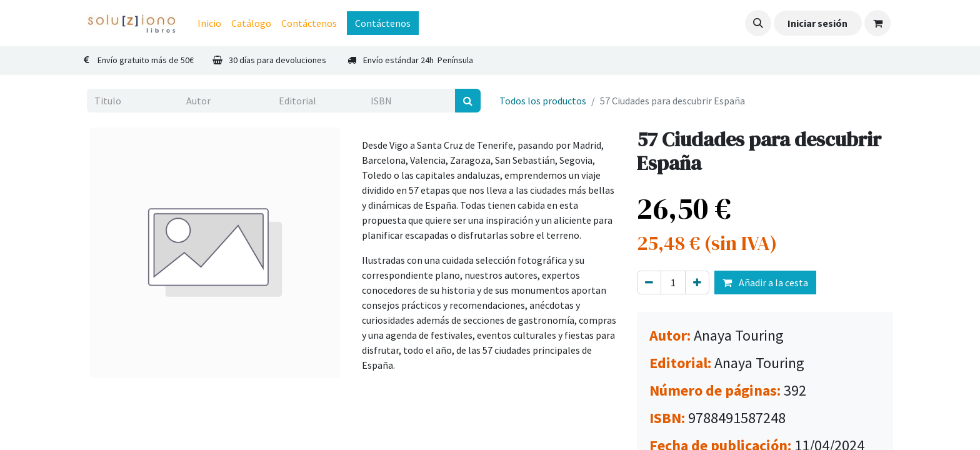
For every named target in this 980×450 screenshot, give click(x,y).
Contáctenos (383, 23)
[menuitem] (209, 23)
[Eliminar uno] (649, 282)
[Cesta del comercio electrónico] (877, 23)
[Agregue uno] (697, 282)
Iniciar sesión (817, 23)
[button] (758, 23)
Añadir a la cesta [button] (765, 282)
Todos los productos (543, 101)
